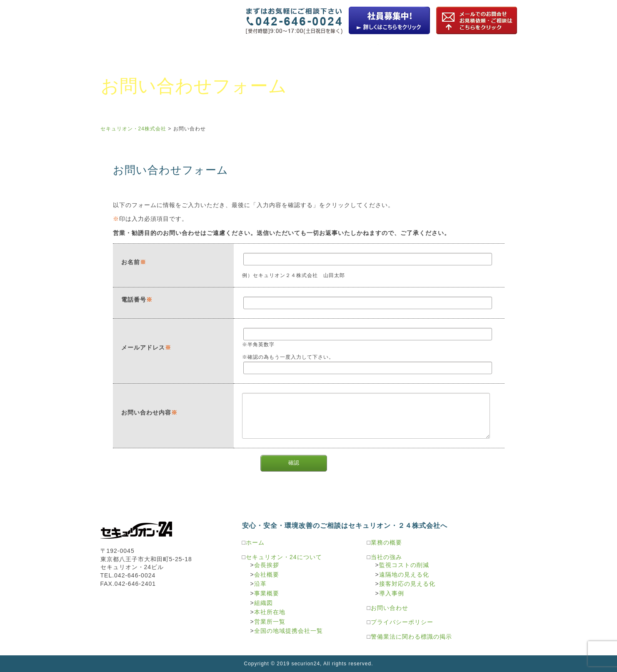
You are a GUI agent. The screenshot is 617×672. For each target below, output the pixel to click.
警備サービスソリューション (482, 51)
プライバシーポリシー (402, 622)
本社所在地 (270, 612)
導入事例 (392, 593)
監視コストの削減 (404, 565)
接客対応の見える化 (407, 584)
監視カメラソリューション (274, 51)
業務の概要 (204, 51)
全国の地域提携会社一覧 (289, 631)
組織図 (264, 603)
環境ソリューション (413, 51)
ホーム (255, 542)
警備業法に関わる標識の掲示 (411, 637)
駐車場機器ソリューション (343, 51)
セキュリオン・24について (135, 51)
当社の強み (386, 557)
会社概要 (267, 575)
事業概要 (267, 593)
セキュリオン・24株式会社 (137, 15)
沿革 (260, 584)
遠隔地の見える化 (404, 575)
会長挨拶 (267, 565)
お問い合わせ (190, 129)
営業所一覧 (270, 622)
